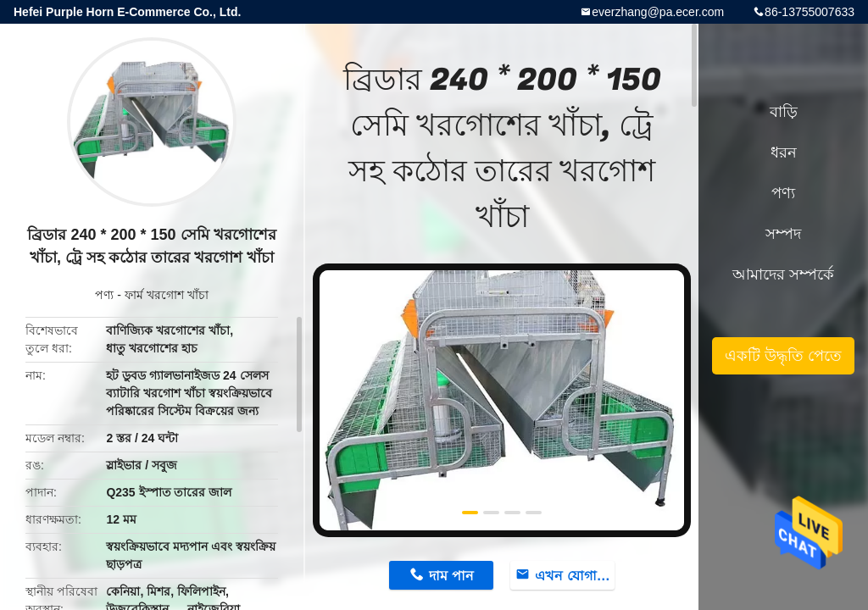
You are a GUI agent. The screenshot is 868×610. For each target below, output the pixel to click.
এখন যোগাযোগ (575, 576)
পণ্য (104, 295)
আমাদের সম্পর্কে (783, 274)
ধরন (784, 152)
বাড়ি (784, 112)
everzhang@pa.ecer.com (658, 12)
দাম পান (451, 576)
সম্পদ (783, 234)
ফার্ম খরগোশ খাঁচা (167, 295)
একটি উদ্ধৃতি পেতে (783, 356)
